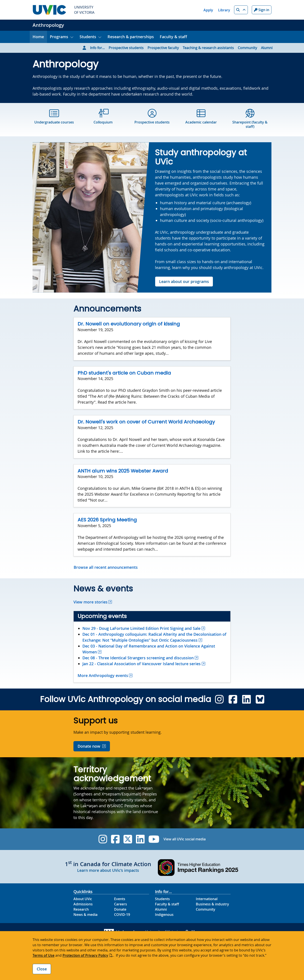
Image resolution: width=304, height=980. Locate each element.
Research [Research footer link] (81, 909)
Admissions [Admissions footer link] (83, 904)
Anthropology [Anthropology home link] (48, 25)
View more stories (90, 602)
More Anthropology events (103, 675)
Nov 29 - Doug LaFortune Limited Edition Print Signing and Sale (141, 628)
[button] (241, 10)
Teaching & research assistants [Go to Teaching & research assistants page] (208, 48)
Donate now (89, 746)
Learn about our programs (184, 281)
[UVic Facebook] (115, 839)
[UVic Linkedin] (140, 839)
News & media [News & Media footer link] (85, 915)
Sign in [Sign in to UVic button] (262, 10)
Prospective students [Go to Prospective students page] (126, 48)
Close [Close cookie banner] (42, 969)
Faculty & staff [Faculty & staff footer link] (167, 904)
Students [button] (88, 37)
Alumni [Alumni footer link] (161, 909)
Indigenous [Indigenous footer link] (164, 915)
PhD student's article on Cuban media (124, 373)
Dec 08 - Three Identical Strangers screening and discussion (138, 658)
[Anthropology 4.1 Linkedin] (246, 699)
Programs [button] (59, 37)
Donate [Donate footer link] (120, 909)
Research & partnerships (131, 37)
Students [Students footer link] (162, 899)
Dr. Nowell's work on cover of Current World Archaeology (146, 422)
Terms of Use (43, 955)
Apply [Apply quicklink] (208, 10)
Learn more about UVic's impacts (108, 870)
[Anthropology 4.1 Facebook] (233, 699)
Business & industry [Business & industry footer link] (212, 904)
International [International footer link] (207, 899)
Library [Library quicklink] (224, 10)
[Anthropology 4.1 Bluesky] (260, 699)
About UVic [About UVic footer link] (83, 899)
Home (38, 37)
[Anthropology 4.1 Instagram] (219, 699)
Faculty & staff (173, 37)
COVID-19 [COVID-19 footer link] (122, 915)
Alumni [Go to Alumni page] (267, 48)
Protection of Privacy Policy (85, 955)
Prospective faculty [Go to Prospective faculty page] (163, 48)
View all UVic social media (185, 839)
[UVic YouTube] (154, 839)
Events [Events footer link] (120, 899)
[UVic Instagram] (103, 839)
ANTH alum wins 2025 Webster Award (123, 471)
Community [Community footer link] (206, 909)
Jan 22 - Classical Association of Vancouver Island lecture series (142, 664)
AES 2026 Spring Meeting (107, 520)
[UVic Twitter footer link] (128, 839)
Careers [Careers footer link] (121, 904)
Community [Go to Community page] (247, 48)
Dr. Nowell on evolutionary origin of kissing (129, 324)
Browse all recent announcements (106, 567)
